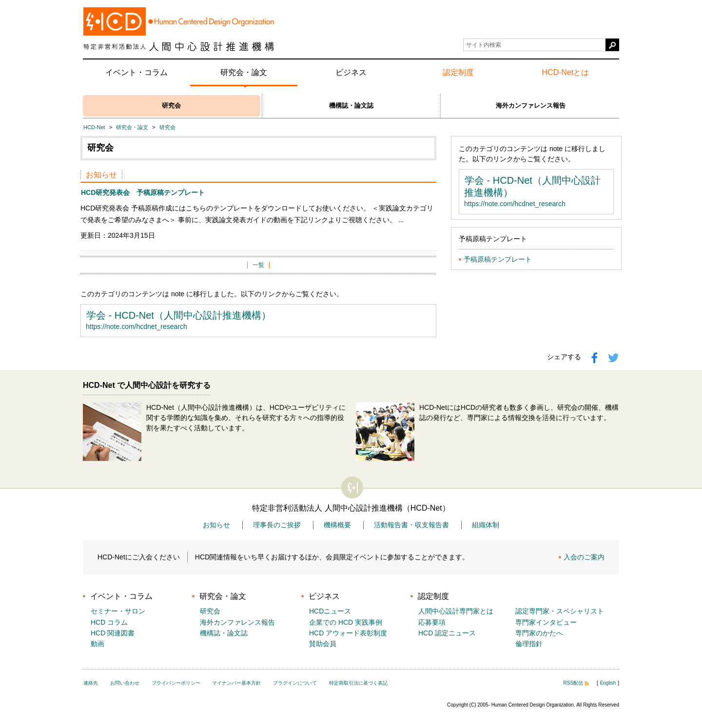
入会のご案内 (584, 557)
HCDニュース (330, 611)
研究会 (171, 105)
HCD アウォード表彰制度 (348, 633)
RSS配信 (576, 683)
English (608, 683)
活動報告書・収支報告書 (411, 525)
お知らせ (216, 525)
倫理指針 (529, 644)
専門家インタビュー (546, 622)
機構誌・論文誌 (351, 105)
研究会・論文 (244, 72)
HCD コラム (109, 622)
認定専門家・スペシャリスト (560, 611)
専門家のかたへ (539, 633)
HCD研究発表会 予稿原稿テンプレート (143, 192)
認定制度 (458, 72)
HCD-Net (94, 127)
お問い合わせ (125, 683)
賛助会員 (323, 644)
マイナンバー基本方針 (236, 683)
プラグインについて (295, 683)
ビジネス (351, 72)
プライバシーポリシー (176, 683)
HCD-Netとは (566, 72)
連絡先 (91, 683)
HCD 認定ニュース (447, 633)
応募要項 (432, 622)
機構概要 (337, 525)
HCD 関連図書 (113, 633)
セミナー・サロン (118, 611)
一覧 (258, 265)
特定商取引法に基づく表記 (358, 683)
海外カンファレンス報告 (531, 105)
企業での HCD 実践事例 (346, 622)
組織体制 (486, 525)
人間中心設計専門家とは (456, 611)
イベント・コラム (136, 72)
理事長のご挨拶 (277, 525)
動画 (97, 644)
